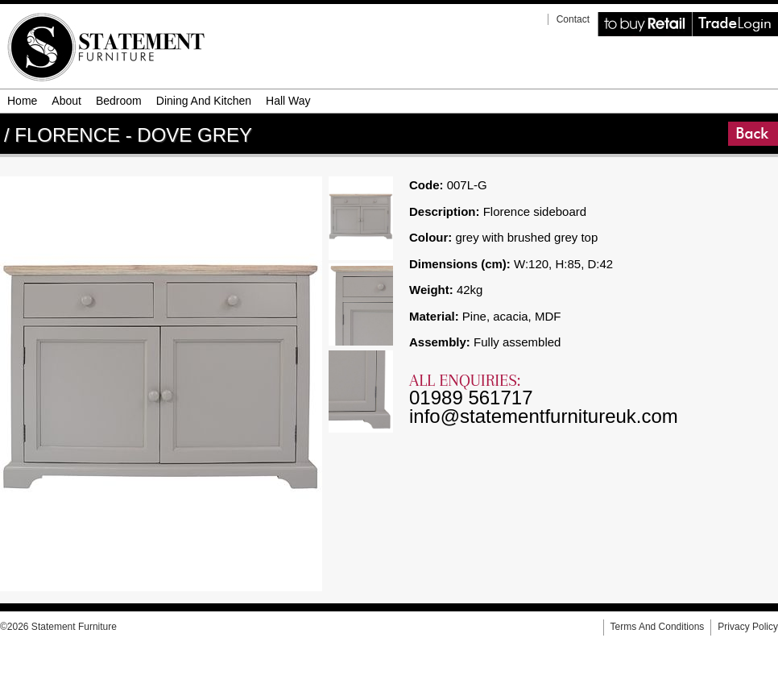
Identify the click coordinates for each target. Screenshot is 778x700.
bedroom (119, 101)
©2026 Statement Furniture (58, 627)
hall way (288, 101)
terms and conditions (658, 627)
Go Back (730, 122)
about (66, 101)
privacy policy (748, 627)
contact (573, 19)
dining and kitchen (204, 101)
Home (22, 101)
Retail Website (601, 12)
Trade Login (695, 12)
